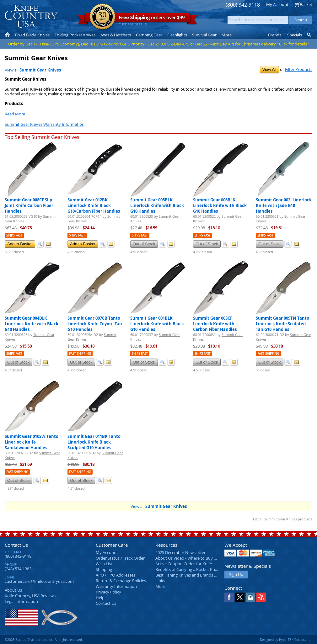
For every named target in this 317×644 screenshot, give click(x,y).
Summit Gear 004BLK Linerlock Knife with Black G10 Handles (32, 324)
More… (162, 586)
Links (160, 581)
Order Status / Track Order (120, 558)
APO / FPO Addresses (116, 575)
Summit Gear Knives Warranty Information (45, 124)
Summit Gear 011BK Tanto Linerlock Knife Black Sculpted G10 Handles (94, 442)
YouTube (261, 597)
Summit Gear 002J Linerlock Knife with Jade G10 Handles (284, 205)
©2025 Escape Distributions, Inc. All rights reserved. (44, 640)
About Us (13, 590)
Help (100, 598)
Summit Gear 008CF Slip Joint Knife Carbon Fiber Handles (29, 205)
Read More (15, 114)
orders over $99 (137, 19)
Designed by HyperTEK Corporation (286, 640)
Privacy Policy (108, 592)
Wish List (104, 564)
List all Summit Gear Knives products (283, 519)
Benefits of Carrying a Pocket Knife (187, 569)
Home (7, 35)
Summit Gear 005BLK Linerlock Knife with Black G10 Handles (157, 205)
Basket (306, 4)
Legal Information (21, 601)
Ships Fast (14, 235)
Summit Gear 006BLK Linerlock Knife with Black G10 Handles (220, 205)
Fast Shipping (80, 354)
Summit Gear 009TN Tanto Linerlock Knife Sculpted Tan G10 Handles (282, 324)
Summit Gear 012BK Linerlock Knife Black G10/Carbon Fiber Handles (94, 205)
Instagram (250, 597)
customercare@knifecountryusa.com (39, 581)
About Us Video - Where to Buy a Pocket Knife (198, 558)
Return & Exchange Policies (121, 581)
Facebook (229, 597)
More (228, 35)
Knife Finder (310, 35)
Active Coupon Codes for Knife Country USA (196, 564)
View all (33, 70)
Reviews (30, 596)
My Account (277, 4)
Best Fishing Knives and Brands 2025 (189, 575)
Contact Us (16, 545)
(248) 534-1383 (18, 569)
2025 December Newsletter (180, 552)
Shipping (104, 569)
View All (269, 69)
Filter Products (299, 69)
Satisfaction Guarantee (102, 17)
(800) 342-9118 (243, 5)
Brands (275, 35)
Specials (295, 35)
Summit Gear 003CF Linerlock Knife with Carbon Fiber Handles (215, 324)
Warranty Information (116, 586)
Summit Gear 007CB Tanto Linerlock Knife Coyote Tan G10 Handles (95, 324)
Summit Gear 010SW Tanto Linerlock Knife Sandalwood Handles (32, 442)
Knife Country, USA (31, 16)
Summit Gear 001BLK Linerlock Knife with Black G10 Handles (157, 324)
